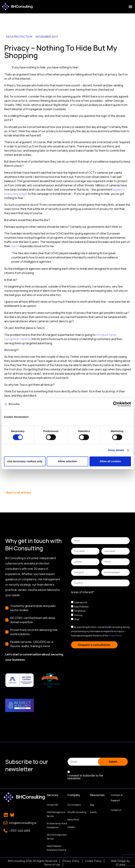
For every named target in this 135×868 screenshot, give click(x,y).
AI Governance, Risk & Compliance (57, 825)
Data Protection (81, 607)
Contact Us (116, 810)
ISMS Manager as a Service (56, 814)
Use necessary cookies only (25, 461)
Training (78, 615)
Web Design (119, 861)
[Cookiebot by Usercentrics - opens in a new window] (116, 404)
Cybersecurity (81, 602)
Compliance (80, 611)
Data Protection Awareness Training (56, 848)
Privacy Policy (114, 636)
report (15, 246)
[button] (130, 7)
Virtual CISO (52, 804)
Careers (71, 827)
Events (93, 812)
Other (77, 619)
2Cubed (120, 864)
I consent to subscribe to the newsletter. (85, 777)
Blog (92, 804)
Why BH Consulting (77, 812)
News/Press (73, 819)
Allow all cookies (110, 461)
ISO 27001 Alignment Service (57, 836)
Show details (116, 450)
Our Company (74, 804)
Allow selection (67, 461)
